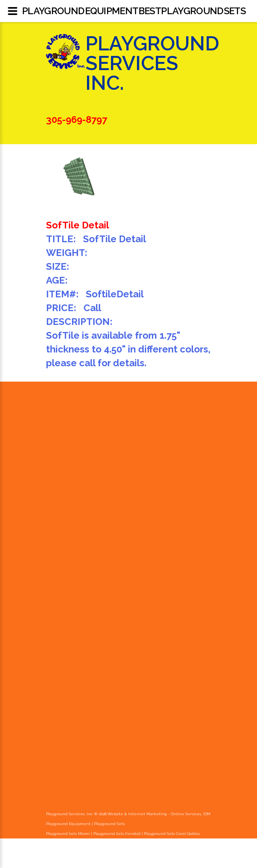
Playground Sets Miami (68, 834)
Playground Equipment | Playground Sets (85, 824)
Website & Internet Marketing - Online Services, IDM (159, 814)
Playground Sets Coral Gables (172, 834)
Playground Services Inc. (152, 73)
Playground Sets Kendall (117, 834)
